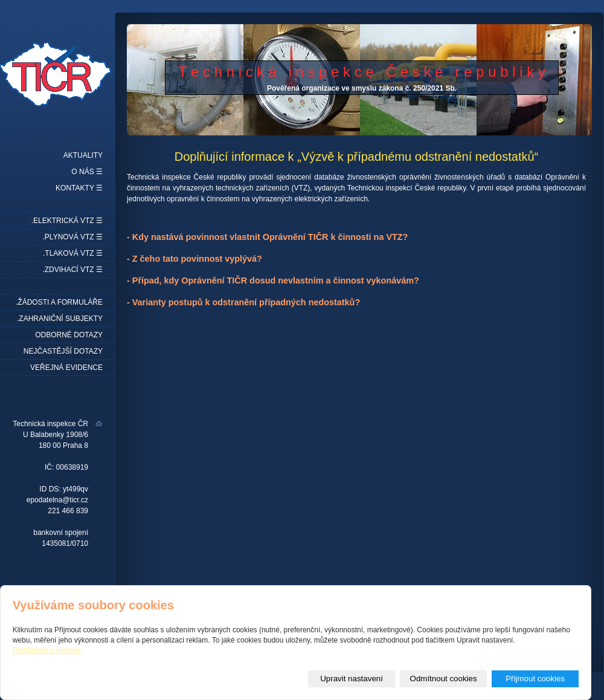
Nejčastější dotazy (63, 351)
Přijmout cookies (535, 679)
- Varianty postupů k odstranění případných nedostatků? (243, 302)
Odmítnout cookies (444, 679)
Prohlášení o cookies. (47, 650)
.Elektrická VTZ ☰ (67, 221)
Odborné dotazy (69, 335)
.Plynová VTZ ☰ (73, 237)
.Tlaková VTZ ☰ (73, 253)
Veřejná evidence (66, 368)
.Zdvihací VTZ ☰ (72, 270)
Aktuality (83, 155)
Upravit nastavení (352, 679)
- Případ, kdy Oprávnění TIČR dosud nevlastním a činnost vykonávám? (273, 280)
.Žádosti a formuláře (59, 302)
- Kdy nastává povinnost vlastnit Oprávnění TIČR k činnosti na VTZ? (267, 237)
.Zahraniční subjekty (60, 319)
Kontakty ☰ (79, 188)
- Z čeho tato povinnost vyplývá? (194, 259)
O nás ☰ (87, 172)
